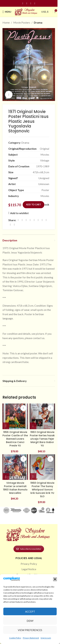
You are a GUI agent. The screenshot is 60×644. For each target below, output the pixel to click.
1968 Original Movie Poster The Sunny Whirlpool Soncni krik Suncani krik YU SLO (42, 490)
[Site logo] (26, 11)
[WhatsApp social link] (42, 220)
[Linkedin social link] (35, 3)
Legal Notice (29, 569)
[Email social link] (26, 220)
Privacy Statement (31, 638)
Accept (30, 612)
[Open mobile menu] (7, 12)
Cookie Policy (15, 638)
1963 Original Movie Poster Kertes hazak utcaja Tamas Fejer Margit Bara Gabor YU (42, 439)
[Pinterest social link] (31, 3)
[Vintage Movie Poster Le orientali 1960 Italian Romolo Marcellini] (15, 467)
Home (6, 22)
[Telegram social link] (10, 225)
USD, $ (45, 12)
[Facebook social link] (23, 3)
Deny (30, 621)
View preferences (30, 630)
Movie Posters (22, 22)
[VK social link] (46, 220)
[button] (55, 579)
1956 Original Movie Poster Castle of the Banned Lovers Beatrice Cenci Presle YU (15, 439)
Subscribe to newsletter (29, 549)
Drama (38, 22)
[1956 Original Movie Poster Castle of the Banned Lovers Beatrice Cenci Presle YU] (15, 416)
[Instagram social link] (27, 3)
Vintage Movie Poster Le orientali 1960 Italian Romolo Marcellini (15, 488)
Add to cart (33, 205)
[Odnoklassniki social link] (38, 220)
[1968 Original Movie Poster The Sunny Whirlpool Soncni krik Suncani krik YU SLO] (42, 467)
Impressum (46, 638)
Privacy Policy (29, 564)
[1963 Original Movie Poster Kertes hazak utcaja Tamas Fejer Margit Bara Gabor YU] (42, 416)
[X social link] (22, 220)
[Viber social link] (14, 225)
